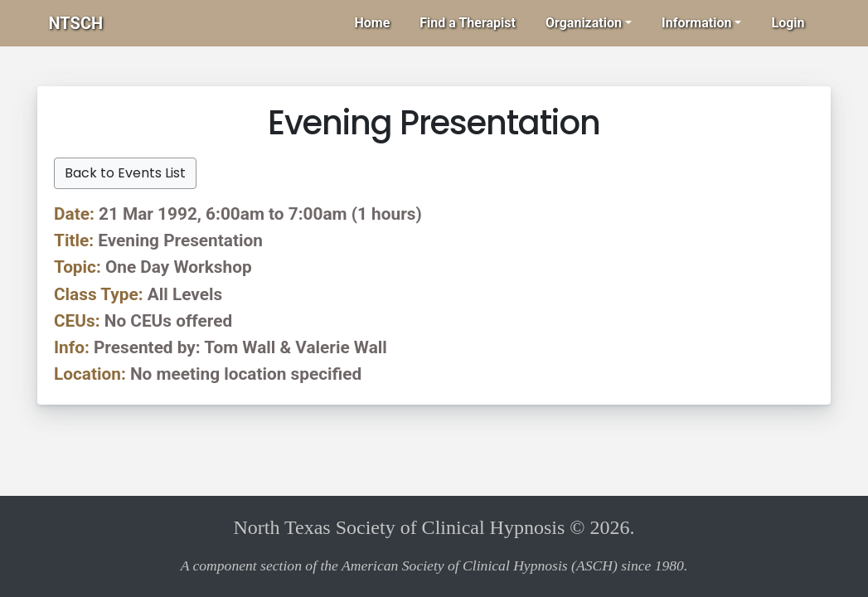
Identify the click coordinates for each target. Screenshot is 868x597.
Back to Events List (125, 173)
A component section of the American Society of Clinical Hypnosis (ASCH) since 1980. (434, 565)
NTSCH (76, 23)
